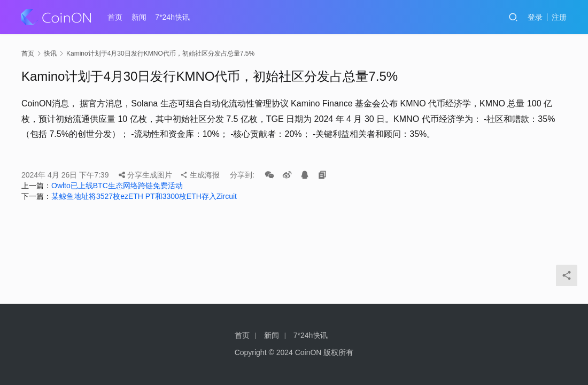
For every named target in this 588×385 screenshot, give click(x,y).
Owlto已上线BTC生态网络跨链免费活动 (117, 186)
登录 (535, 17)
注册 (559, 17)
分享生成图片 (145, 175)
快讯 (50, 53)
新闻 (139, 17)
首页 (115, 17)
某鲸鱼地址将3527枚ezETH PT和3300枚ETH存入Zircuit (144, 196)
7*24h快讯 (172, 17)
